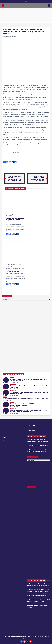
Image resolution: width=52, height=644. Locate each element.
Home (2, 23)
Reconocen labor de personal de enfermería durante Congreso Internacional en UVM (38, 441)
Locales (12, 378)
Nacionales (6, 36)
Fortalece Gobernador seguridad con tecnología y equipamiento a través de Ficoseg (38, 451)
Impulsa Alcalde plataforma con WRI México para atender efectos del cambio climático (37, 606)
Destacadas (13, 384)
